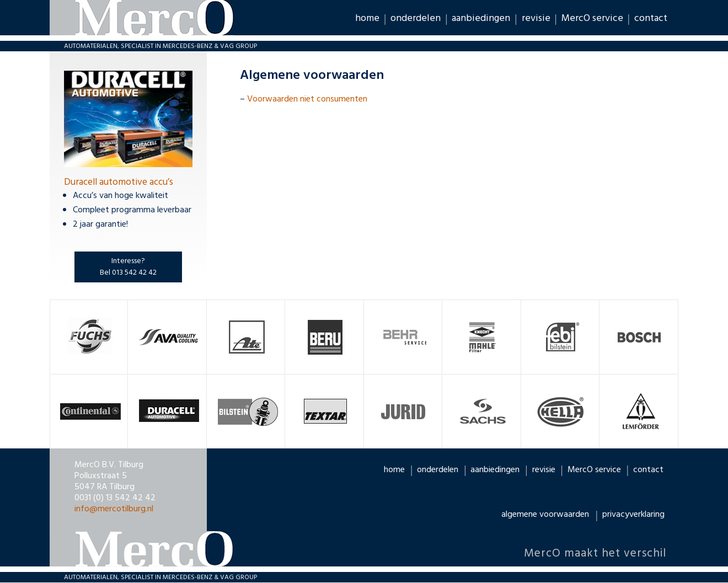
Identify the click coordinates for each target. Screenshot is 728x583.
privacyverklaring (633, 515)
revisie (536, 18)
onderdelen (416, 18)
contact (651, 18)
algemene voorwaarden (545, 515)
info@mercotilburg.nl (114, 509)
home (367, 18)
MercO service (592, 18)
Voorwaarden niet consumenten (307, 99)
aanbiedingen (481, 18)
